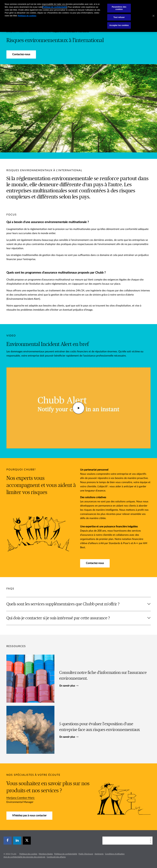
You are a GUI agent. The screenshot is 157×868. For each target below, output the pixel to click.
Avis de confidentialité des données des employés (24, 857)
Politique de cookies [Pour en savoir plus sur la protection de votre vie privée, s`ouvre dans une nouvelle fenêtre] (27, 16)
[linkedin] (17, 841)
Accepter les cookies (119, 25)
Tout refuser (119, 17)
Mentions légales (46, 854)
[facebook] (8, 841)
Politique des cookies (28, 854)
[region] (78, 16)
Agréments (99, 854)
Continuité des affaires (56, 857)
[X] (27, 841)
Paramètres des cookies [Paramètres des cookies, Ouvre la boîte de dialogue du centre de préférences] (119, 8)
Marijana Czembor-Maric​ (21, 798)
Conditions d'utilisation (115, 854)
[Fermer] (153, 16)
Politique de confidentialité (66, 854)
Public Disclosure (86, 854)
